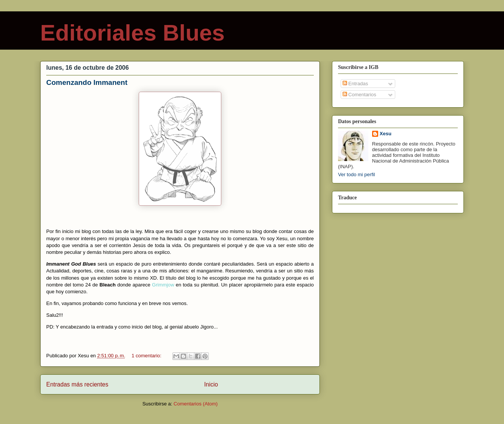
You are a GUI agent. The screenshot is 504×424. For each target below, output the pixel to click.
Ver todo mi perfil (357, 174)
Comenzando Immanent (87, 82)
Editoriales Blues (132, 33)
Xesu (386, 134)
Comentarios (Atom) (196, 404)
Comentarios (359, 95)
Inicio (211, 384)
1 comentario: (147, 356)
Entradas (355, 84)
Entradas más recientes (77, 384)
